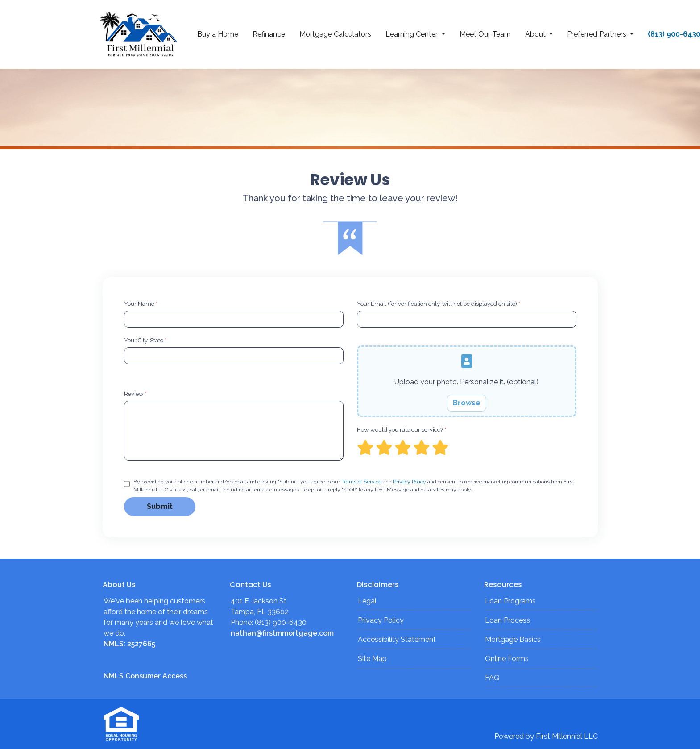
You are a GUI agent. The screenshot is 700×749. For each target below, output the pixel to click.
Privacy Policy (410, 482)
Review (135, 394)
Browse (467, 403)
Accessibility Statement (397, 639)
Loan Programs (510, 601)
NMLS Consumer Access (145, 676)
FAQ (492, 678)
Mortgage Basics (513, 639)
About (536, 34)
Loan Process (507, 620)
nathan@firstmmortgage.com (282, 633)
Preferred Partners (598, 34)
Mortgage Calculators (335, 34)
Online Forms (507, 659)
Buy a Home (218, 34)
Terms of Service (361, 482)
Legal (367, 601)
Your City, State (145, 340)
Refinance (269, 34)
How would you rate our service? (402, 430)
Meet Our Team (485, 34)
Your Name (141, 304)
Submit (160, 506)
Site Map (372, 659)
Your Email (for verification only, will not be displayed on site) (439, 304)
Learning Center (412, 34)
